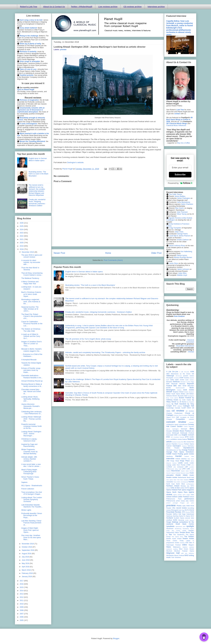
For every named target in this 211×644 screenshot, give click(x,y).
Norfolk (191, 482)
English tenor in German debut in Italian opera (84, 272)
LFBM (188, 465)
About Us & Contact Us (54, 7)
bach (168, 380)
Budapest (191, 396)
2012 (22, 597)
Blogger (116, 638)
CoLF (192, 417)
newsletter (170, 482)
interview (170, 459)
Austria (187, 378)
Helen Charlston (187, 204)
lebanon (169, 463)
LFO (193, 465)
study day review (173, 531)
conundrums (183, 424)
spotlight (190, 526)
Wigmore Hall (173, 553)
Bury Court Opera (172, 398)
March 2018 (26, 570)
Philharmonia (171, 501)
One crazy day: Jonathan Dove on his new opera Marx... (31, 537)
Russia (188, 512)
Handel (178, 456)
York (173, 557)
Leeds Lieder (189, 463)
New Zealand (184, 480)
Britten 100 (185, 394)
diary (192, 429)
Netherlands (182, 477)
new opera (170, 480)
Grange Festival (188, 450)
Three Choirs (172, 541)
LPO (184, 469)
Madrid (168, 471)
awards (192, 378)
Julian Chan (179, 232)
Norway (183, 486)
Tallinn (177, 532)
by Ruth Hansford (179, 404)
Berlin (192, 388)
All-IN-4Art (179, 376)
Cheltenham (178, 413)
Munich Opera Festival (173, 473)
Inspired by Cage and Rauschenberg (29, 445)
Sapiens (24, 482)
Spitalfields (170, 526)
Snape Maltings (172, 522)
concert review (176, 422)
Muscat (183, 473)
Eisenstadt (170, 435)
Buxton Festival (185, 398)
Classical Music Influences (176, 125)
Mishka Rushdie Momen (183, 257)
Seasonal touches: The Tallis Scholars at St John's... (30, 309)
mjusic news (185, 471)
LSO (188, 469)
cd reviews (190, 411)
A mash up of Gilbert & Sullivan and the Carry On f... (31, 336)
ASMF (181, 378)
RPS (184, 512)
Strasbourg (178, 529)
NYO (192, 486)
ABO (168, 374)
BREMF (169, 392)
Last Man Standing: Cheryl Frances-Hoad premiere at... (31, 523)
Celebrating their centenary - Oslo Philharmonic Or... (32, 413)
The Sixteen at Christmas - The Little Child (31, 330)
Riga (183, 510)
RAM (188, 506)
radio (184, 506)
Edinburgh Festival (187, 433)
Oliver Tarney (182, 214)
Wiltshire (191, 553)
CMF (177, 417)
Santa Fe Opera (184, 516)
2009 (22, 607)
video (185, 545)
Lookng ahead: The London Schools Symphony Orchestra (32, 500)
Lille (175, 467)
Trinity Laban (185, 541)
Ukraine (182, 543)
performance (189, 499)
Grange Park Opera (175, 452)
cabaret (180, 406)
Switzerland (170, 532)
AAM (192, 372)
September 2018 (28, 550)
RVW (192, 512)
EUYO (168, 439)
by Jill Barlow (182, 402)
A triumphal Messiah (29, 360)
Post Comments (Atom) (113, 260)
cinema (176, 415)
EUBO (192, 437)
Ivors (192, 459)
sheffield (169, 520)
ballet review (180, 380)
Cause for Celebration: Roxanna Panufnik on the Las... (32, 324)
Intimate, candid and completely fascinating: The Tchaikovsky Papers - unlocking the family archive (105, 352)
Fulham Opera (189, 444)
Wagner (191, 545)
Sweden (191, 530)
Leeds (180, 463)
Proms (179, 506)
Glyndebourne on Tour (174, 450)
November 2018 (28, 544)
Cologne (169, 419)
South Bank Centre (185, 524)
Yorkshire (178, 557)
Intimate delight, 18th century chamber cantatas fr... (29, 459)
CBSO (189, 408)
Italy (189, 459)
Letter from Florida (179, 465)
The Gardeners (179, 535)
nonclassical (184, 482)
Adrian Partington (184, 198)
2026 (22, 223)
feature (185, 439)
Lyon (192, 469)
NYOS (168, 488)
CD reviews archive (132, 7)
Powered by (180, 183)
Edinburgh (175, 433)
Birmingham (171, 390)
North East (171, 484)
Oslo (192, 495)
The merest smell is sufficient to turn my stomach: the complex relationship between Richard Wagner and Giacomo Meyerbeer (37, 190)
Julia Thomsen (182, 212)
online (182, 488)
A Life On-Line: (184, 372)
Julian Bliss (182, 273)
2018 (22, 249)
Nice (175, 482)
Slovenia (181, 520)
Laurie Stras (173, 263)
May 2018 (26, 563)
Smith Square (189, 520)
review (169, 510)
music (187, 473)
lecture (175, 463)
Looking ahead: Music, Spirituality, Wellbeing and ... (30, 399)
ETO (187, 437)
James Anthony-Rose (177, 246)
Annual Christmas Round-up (32, 381)
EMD (176, 435)
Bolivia (179, 390)
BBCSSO (191, 386)
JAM (168, 461)
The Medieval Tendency (30, 278)
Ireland (178, 459)
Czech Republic (189, 426)
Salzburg (169, 516)
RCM (192, 506)
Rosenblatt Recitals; (174, 512)
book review (189, 390)
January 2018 (27, 577)
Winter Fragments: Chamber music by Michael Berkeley (29, 452)
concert (191, 419)
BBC (175, 386)
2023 (22, 233)
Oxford (169, 497)
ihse (193, 456)
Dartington (175, 429)
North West (180, 484)
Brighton (176, 392)
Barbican (176, 382)
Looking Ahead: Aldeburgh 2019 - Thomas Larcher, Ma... (31, 419)
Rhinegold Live (176, 510)
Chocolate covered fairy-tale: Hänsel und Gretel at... (31, 392)
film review (187, 442)
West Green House (187, 549)
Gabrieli (169, 446)
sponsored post (180, 526)
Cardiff (183, 408)
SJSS (175, 520)
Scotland (170, 518)
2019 (22, 246)
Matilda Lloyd (182, 275)
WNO (186, 555)
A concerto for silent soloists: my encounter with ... (31, 262)
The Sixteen (189, 537)
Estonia (182, 437)
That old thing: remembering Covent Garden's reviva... (32, 274)
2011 (22, 600)
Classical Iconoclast (190, 341)
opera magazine (188, 490)
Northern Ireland (173, 486)
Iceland (187, 456)
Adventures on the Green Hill (182, 374)
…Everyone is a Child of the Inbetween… (32, 355)
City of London (183, 415)
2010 (22, 604)
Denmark (184, 429)
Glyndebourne (189, 448)
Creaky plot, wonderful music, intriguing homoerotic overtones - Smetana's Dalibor (99, 312)
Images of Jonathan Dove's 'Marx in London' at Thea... (31, 344)
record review (182, 508)
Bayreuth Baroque (178, 384)
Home (108, 253)
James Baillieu (180, 196)
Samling (176, 516)
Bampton (169, 382)
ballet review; (190, 380)
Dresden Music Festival (182, 431)
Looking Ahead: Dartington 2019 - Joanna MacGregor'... (31, 434)
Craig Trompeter (175, 228)
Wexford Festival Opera (184, 551)
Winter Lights (26, 510)
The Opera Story (177, 537)
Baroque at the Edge (187, 382)
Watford (185, 547)
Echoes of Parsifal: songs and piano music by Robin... (31, 370)
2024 (22, 230)
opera (192, 488)
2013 (22, 594)
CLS (173, 417)
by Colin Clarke (185, 400)
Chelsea (169, 413)
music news (182, 475)
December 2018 (28, 252)
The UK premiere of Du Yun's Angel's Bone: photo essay (88, 339)
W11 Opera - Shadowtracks (32, 486)
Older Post (156, 253)
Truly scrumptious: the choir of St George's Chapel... (32, 493)
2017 (22, 581)
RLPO (187, 510)
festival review (177, 442)
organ (188, 495)
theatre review (188, 539)
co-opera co (185, 417)
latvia (192, 461)
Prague (182, 503)
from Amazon (179, 316)
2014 (22, 591)
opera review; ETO (179, 495)
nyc (188, 486)
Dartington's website (75, 162)
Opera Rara (183, 492)
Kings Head (175, 461)
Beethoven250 (180, 388)
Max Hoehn (180, 208)
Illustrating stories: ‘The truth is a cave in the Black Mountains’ (90, 285)
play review (190, 501)
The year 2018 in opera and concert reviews (32, 256)
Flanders (175, 444)
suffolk (184, 531)
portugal (175, 503)
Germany (191, 446)
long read (178, 469)
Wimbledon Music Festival (175, 555)
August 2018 (27, 554)
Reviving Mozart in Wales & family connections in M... (32, 385)
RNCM (192, 510)
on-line (177, 488)
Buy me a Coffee (184, 143)
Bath (168, 384)
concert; (191, 422)
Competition (180, 419)
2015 (22, 587)
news (192, 480)
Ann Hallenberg (186, 252)
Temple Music (185, 532)
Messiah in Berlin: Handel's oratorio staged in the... (31, 350)
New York (177, 480)
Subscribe (180, 175)
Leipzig (169, 465)
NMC (179, 482)
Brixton (175, 396)
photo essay (180, 501)
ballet (172, 380)
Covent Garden (177, 426)
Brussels (181, 396)
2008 (22, 610)
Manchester (176, 471)
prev (193, 503)
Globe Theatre (173, 448)
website (192, 547)
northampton (190, 484)
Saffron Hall (177, 514)
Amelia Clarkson (183, 240)
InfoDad (191, 352)
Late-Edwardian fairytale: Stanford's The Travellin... (32, 506)
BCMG (169, 388)
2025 (22, 226)
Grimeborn (190, 452)
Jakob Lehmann (183, 269)
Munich (192, 471)
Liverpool (180, 467)
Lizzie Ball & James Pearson (180, 236)
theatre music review (174, 539)
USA (187, 543)
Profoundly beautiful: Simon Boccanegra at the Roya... (32, 515)
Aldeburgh (170, 376)
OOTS (187, 488)
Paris (180, 499)
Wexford (169, 551)
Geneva (184, 446)
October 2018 (27, 547)
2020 (22, 243)
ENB (180, 435)
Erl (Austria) (175, 437)
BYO (175, 406)
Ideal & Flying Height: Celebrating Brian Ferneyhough (29, 472)
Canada (177, 408)
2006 (22, 617)
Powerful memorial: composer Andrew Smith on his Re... (31, 426)
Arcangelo (170, 378)
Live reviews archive (108, 7)
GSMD (169, 454)
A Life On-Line (172, 372)
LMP (186, 467)
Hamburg (169, 456)
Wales (169, 547)
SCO (192, 516)
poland (168, 503)
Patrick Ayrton (182, 255)
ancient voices (189, 376)
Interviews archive (156, 7)
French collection (28, 489)
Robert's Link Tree (29, 7)
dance (168, 429)
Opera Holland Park (174, 490)
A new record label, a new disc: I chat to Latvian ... (31, 465)
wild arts (184, 553)
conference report (172, 424)
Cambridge (170, 408)
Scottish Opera (179, 518)
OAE (172, 488)
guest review (189, 454)
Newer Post (59, 253)
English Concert (188, 435)
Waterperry (177, 547)
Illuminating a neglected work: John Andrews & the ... (31, 302)
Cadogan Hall (188, 406)
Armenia (176, 378)
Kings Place (185, 461)
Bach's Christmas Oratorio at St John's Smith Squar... (31, 294)
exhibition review (176, 439)
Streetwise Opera (188, 529)
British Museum (189, 392)
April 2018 (26, 567)
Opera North (171, 492)
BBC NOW (182, 386)
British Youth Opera (173, 394)
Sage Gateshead (188, 514)
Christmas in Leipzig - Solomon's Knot (29, 440)
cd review (178, 411)
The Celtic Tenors (175, 194)
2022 (22, 236)
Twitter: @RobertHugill (82, 7)
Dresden (169, 431)
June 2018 (26, 560)
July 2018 (26, 557)
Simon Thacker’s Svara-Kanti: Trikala (30, 478)
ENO (168, 437)
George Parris (182, 234)
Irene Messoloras (184, 202)
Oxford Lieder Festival (180, 497)
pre (188, 503)
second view (189, 518)
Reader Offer (171, 508)
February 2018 (27, 573)
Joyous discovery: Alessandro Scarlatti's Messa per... (30, 406)
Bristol (181, 392)
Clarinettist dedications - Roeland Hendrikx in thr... (32, 377)
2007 (22, 614)
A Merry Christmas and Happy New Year (30, 283)
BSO (186, 396)
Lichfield (169, 467)
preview (63, 50)
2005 (22, 620)
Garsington (177, 446)
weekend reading (172, 549)
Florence (181, 444)
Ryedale (169, 514)
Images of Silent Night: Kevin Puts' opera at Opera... (30, 530)
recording (191, 508)
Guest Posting (178, 454)
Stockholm (170, 529)
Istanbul (184, 459)
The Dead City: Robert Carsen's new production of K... (32, 316)
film (182, 442)
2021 (22, 239)
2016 (22, 584)
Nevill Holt (190, 477)
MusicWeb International (185, 346)
